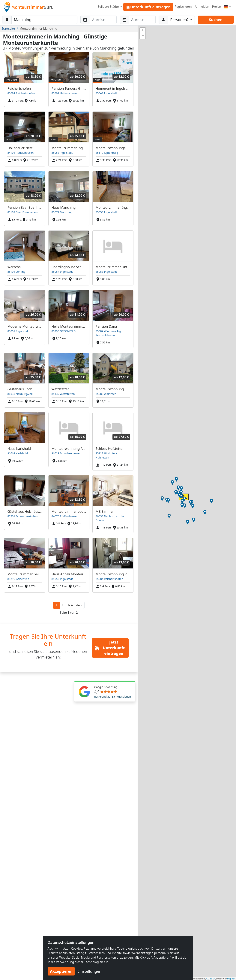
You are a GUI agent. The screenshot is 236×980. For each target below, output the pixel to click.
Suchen (216, 20)
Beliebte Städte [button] (109, 7)
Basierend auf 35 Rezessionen (113, 697)
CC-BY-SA (211, 979)
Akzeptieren (61, 971)
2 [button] (63, 605)
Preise (217, 7)
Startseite (8, 29)
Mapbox (231, 979)
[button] (75, 605)
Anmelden (202, 7)
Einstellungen (89, 971)
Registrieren (183, 7)
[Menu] (227, 7)
